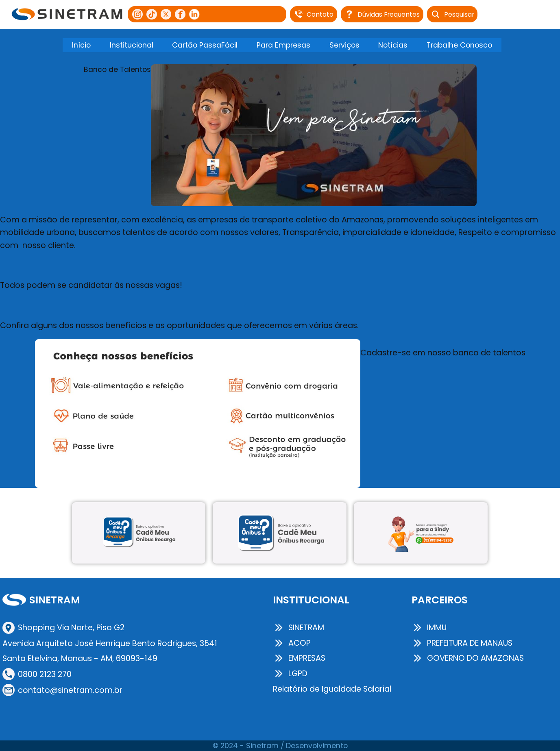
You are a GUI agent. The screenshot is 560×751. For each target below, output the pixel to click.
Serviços (344, 45)
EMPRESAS (299, 658)
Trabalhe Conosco (459, 45)
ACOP (292, 643)
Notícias (393, 45)
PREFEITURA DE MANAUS (462, 643)
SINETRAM (299, 628)
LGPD (290, 674)
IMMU (429, 628)
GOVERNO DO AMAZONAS (468, 658)
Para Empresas (283, 45)
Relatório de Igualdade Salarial (332, 689)
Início (81, 45)
